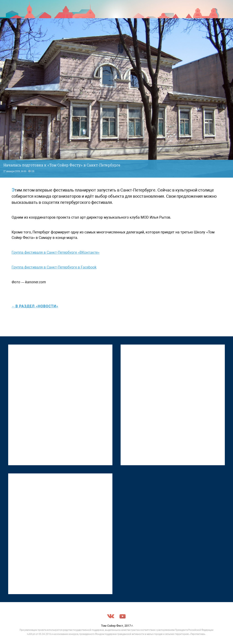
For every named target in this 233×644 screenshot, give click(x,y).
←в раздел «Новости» (35, 306)
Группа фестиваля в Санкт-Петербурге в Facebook (54, 267)
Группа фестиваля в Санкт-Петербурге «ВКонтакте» (56, 252)
